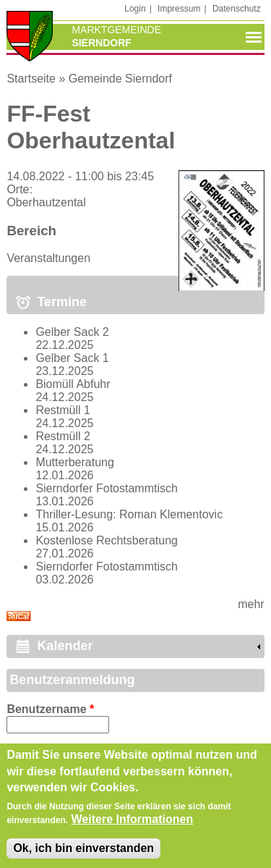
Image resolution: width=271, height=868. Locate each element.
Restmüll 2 (63, 436)
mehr (251, 604)
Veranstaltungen (48, 258)
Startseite (31, 79)
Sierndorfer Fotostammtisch (107, 488)
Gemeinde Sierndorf (120, 79)
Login (135, 9)
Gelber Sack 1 (72, 358)
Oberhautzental (46, 202)
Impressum (179, 9)
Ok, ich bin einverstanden (83, 856)
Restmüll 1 (63, 410)
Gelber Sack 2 (72, 332)
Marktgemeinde (116, 30)
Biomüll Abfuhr (73, 384)
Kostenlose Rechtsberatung (107, 540)
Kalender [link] (65, 646)
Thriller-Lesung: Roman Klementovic (129, 514)
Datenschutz (237, 9)
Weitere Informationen (133, 827)
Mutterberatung (75, 462)
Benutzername (50, 709)
